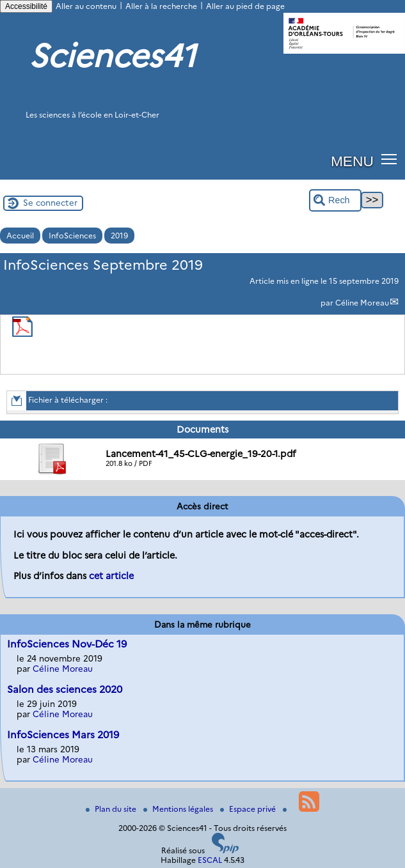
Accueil (20, 236)
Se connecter (50, 203)
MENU (352, 161)
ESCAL (210, 860)
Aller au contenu (86, 6)
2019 (119, 236)
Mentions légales (179, 809)
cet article (111, 576)
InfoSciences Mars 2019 (63, 735)
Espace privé (249, 809)
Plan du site (112, 809)
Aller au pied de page (245, 6)
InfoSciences (72, 236)
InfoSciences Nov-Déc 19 (67, 644)
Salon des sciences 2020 (65, 689)
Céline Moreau (362, 303)
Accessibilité (26, 6)
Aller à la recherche (161, 6)
